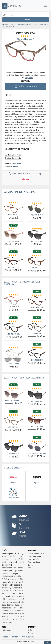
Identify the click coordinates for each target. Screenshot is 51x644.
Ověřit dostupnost (25, 87)
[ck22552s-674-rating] (13, 229)
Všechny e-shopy (34, 562)
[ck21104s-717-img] (37, 209)
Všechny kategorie (34, 556)
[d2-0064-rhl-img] (37, 327)
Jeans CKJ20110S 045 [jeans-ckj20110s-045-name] (37, 453)
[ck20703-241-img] (13, 209)
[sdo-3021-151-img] (13, 301)
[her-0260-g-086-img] (13, 327)
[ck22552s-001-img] (37, 235)
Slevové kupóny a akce (36, 554)
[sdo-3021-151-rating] (13, 295)
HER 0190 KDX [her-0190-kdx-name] (37, 360)
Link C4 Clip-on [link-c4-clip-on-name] (13, 364)
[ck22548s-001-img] (37, 395)
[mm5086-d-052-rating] (37, 295)
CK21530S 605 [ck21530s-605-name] (37, 426)
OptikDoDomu (28, 637)
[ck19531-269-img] (13, 421)
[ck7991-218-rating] (37, 255)
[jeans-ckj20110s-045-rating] (37, 441)
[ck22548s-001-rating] (37, 388)
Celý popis (29, 78)
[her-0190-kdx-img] (37, 354)
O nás (30, 630)
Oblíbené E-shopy (13, 468)
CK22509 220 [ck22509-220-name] (13, 267)
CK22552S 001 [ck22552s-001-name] (37, 241)
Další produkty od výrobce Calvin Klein (24, 378)
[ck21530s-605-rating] (37, 415)
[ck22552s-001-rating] (37, 229)
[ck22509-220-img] (13, 261)
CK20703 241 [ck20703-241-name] (13, 215)
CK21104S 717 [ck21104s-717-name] (37, 215)
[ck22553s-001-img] (13, 447)
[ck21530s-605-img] (37, 421)
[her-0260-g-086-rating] (13, 321)
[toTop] (48, 642)
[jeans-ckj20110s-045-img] (37, 447)
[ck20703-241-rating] (13, 203)
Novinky (31, 565)
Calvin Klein (16, 164)
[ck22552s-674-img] (13, 235)
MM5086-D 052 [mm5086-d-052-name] (37, 307)
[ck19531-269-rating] (13, 415)
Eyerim (15, 637)
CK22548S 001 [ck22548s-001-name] (37, 401)
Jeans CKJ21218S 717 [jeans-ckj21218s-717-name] (13, 400)
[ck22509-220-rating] (13, 255)
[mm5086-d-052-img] (37, 301)
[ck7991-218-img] (37, 261)
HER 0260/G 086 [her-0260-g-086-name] (13, 334)
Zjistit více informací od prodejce (25, 178)
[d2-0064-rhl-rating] (37, 321)
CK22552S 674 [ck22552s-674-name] (13, 241)
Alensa (15, 166)
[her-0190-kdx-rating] (37, 348)
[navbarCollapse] (45, 5)
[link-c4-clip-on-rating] (13, 348)
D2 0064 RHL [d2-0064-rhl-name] (37, 334)
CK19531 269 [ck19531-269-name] (13, 427)
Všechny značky (34, 559)
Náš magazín (7, 630)
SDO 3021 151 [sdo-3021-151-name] (13, 307)
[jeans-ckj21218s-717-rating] (13, 388)
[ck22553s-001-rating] (13, 441)
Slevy (30, 568)
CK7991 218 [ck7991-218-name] (37, 267)
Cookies (31, 633)
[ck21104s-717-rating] (37, 203)
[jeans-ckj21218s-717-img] (13, 394)
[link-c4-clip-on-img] (13, 355)
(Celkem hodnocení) (26, 39)
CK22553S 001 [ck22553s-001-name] (13, 454)
